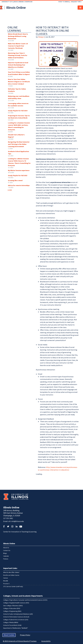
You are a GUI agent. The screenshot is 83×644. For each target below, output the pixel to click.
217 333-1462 (8, 518)
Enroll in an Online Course (11, 575)
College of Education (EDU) (12, 608)
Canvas (6, 578)
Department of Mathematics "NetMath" (16, 628)
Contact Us (7, 551)
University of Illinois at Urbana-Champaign (1, 8)
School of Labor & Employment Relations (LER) (18, 614)
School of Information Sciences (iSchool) (16, 617)
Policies (6, 559)
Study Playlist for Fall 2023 (18, 176)
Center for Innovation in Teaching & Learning (20, 532)
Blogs (5, 553)
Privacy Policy (25, 635)
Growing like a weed (15, 181)
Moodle (6, 581)
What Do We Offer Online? (11, 572)
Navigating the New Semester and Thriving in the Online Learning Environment (19, 144)
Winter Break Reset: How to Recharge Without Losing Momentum (18, 36)
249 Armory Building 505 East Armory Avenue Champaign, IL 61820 (13, 513)
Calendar (6, 556)
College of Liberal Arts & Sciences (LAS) (16, 620)
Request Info (76, 2)
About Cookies (9, 635)
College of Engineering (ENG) (12, 611)
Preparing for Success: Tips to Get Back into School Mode (19, 117)
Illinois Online (11, 508)
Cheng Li (41, 37)
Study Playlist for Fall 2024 (18, 111)
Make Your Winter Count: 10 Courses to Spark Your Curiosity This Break (18, 46)
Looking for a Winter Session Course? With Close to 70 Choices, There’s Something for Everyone (19, 162)
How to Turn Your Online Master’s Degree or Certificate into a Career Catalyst (19, 82)
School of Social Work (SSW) (12, 625)
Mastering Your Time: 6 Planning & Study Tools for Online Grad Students (18, 55)
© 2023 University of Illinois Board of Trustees (20, 641)
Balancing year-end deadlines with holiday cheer (19, 97)
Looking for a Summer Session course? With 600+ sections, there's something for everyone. (19, 126)
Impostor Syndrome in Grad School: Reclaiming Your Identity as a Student (18, 65)
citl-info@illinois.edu (16, 521)
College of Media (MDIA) (11, 623)
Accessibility (46, 641)
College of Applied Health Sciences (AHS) (16, 603)
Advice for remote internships (19, 185)
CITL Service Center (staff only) (13, 587)
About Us (6, 548)
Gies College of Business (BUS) (13, 606)
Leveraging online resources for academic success (18, 105)
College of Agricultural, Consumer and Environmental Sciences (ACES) (25, 600)
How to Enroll (64, 2)
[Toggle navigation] (80, 8)
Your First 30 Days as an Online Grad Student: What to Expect (19, 73)
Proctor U (6, 584)
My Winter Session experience (19, 170)
